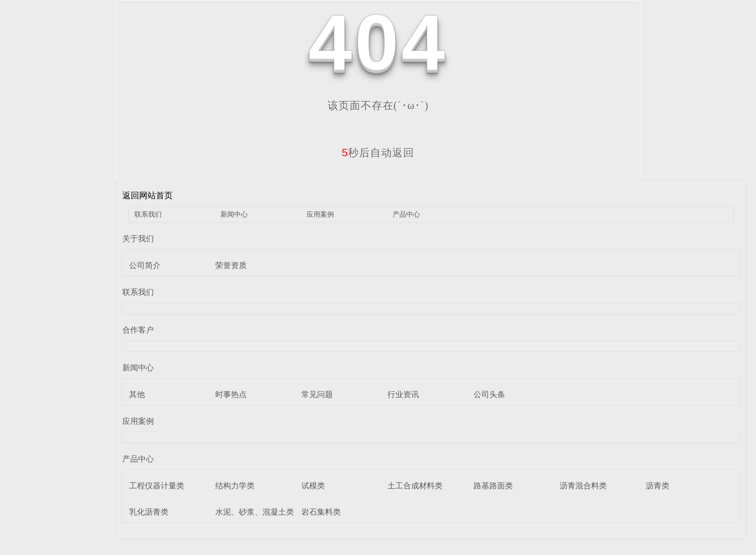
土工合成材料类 (415, 485)
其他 (137, 394)
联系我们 (148, 214)
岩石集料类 (321, 512)
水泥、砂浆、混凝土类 (255, 512)
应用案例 (320, 214)
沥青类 (658, 485)
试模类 (313, 485)
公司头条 (489, 394)
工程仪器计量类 (157, 485)
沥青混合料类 (583, 485)
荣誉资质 (231, 265)
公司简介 (145, 265)
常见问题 (317, 394)
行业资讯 (403, 394)
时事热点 (231, 394)
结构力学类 (235, 485)
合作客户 (138, 330)
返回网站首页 (148, 195)
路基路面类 (493, 485)
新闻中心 (234, 214)
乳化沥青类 (149, 512)
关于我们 (138, 238)
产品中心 (406, 214)
